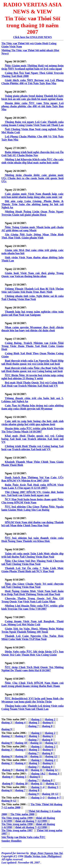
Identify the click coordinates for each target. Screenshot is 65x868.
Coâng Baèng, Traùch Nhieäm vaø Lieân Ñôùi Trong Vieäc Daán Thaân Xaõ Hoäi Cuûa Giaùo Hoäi (32, 346)
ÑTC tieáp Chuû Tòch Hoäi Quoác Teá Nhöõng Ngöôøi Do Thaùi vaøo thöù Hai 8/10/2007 (32, 669)
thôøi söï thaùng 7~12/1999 (31, 821)
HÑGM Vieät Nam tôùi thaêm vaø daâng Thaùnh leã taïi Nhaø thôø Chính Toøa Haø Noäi (32, 524)
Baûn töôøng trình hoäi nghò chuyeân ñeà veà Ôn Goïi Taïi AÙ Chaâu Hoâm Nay (32, 154)
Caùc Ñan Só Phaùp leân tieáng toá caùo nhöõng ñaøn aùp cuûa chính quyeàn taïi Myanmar (32, 407)
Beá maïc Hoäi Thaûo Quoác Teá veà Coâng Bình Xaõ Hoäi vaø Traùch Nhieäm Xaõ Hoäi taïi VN (32, 384)
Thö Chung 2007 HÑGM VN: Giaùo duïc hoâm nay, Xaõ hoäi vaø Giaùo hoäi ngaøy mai (32, 494)
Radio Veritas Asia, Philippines (43, 856)
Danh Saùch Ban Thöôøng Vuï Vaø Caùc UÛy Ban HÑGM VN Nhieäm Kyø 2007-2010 (32, 479)
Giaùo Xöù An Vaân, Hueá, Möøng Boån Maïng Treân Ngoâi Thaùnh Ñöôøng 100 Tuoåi (32, 630)
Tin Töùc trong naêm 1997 (17, 830)
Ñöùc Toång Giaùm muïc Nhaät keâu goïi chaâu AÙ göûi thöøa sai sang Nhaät (32, 229)
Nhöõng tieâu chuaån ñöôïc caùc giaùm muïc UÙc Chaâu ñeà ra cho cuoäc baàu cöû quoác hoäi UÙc (32, 178)
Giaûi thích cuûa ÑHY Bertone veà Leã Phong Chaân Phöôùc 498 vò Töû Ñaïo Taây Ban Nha (32, 82)
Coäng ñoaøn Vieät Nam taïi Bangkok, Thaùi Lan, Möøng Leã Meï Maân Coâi (32, 623)
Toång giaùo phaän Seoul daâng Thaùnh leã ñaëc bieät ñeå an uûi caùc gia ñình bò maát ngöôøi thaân (32, 97)
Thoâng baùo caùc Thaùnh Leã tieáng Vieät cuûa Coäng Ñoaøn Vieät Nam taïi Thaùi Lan (32, 707)
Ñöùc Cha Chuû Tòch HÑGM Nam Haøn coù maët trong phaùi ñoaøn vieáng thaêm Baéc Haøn (32, 684)
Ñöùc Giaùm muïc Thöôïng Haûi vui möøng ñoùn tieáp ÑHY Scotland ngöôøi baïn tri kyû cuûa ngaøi (32, 67)
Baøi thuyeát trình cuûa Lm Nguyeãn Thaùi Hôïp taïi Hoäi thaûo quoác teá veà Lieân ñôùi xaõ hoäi (32, 362)
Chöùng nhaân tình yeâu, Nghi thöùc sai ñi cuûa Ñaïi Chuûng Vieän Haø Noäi (32, 298)
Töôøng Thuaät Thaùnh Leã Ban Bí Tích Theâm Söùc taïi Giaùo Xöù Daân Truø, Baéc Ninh (32, 290)
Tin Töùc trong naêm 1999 (17, 818)
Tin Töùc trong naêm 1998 (17, 824)
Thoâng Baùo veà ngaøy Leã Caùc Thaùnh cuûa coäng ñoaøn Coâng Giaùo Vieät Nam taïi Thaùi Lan (32, 123)
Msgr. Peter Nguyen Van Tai (47, 853)
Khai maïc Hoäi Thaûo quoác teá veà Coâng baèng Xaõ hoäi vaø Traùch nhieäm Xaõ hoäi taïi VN (32, 439)
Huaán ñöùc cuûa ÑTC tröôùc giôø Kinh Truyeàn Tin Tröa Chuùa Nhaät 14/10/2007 (32, 430)
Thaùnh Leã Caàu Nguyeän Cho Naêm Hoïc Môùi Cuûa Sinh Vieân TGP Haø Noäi (32, 637)
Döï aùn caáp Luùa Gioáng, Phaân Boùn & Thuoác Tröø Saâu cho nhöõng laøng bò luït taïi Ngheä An (32, 204)
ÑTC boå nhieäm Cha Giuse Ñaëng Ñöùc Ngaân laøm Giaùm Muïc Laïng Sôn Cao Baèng (32, 508)
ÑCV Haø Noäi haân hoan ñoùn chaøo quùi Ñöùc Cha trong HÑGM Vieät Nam (32, 501)
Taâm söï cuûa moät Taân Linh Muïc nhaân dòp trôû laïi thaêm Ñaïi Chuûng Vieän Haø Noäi (32, 555)
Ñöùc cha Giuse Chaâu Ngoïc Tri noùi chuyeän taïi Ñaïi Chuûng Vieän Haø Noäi (32, 585)
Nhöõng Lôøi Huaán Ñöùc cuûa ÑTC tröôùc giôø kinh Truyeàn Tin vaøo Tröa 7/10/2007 (32, 607)
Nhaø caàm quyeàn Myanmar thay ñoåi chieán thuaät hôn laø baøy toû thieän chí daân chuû (32, 329)
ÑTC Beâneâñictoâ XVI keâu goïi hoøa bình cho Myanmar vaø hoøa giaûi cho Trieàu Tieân (32, 700)
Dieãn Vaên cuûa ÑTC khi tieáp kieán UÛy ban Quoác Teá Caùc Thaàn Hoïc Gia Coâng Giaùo (32, 653)
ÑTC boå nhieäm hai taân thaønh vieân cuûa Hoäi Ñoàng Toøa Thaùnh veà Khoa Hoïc (32, 539)
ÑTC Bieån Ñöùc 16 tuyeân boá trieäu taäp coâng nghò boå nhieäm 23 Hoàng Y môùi (32, 377)
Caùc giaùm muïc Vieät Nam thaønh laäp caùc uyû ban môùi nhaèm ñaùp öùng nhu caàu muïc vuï (32, 195)
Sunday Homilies (11, 841)
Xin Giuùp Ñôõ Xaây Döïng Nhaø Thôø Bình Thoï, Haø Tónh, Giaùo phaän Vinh (32, 236)
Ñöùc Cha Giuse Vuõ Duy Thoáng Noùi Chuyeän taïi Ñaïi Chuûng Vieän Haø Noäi (32, 562)
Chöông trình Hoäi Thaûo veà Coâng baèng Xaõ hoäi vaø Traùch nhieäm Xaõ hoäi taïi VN (32, 448)
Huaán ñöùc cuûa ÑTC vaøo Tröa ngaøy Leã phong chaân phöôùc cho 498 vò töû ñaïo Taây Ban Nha (32, 106)
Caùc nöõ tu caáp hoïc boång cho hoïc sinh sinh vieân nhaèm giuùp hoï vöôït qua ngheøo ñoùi (32, 423)
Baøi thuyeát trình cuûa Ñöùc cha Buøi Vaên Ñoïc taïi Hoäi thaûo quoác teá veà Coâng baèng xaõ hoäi (32, 370)
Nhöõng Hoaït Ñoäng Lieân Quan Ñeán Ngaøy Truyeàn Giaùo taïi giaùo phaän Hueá (32, 213)
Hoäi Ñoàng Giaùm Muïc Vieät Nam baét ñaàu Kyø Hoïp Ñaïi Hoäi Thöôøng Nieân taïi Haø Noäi (32, 593)
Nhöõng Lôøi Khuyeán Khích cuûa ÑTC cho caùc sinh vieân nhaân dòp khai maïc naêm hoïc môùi (32, 161)
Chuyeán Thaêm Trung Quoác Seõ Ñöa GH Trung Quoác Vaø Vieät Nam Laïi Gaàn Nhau (32, 600)
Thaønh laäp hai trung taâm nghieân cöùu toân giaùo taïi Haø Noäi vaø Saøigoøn (32, 313)
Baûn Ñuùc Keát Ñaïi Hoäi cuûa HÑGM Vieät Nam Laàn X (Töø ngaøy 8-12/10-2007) (32, 486)
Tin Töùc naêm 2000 (22, 814)
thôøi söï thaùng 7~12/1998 (31, 827)
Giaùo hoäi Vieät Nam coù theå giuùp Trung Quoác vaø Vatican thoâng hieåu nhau (32, 275)
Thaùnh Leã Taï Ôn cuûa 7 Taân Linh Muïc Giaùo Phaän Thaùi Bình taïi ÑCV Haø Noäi (32, 570)
